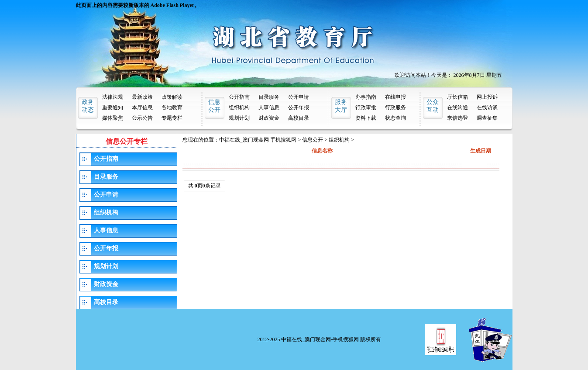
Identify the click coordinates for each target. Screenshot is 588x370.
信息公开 (313, 140)
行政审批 (366, 107)
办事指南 (366, 97)
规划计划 (239, 118)
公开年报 (299, 107)
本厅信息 (142, 107)
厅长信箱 (457, 97)
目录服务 (269, 97)
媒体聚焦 (113, 118)
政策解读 (172, 97)
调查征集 (487, 118)
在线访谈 (487, 107)
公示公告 (142, 118)
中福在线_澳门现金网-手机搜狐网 (258, 140)
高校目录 (299, 118)
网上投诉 (487, 97)
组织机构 (239, 107)
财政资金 (269, 118)
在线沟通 (457, 107)
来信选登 (457, 118)
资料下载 (366, 118)
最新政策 (142, 97)
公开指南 (239, 97)
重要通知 (113, 107)
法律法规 (113, 97)
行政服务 (395, 107)
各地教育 (172, 107)
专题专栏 (172, 118)
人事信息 (269, 107)
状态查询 (395, 118)
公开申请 (299, 97)
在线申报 (395, 97)
